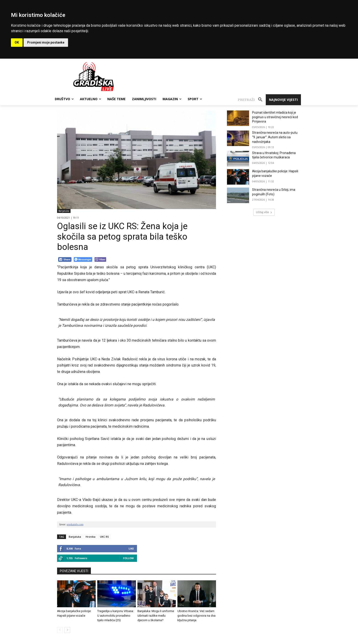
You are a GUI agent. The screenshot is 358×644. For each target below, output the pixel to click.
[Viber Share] (100, 259)
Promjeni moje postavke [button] (46, 42)
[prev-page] (60, 630)
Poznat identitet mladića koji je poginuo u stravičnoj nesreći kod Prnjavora (275, 117)
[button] (252, 100)
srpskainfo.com (75, 524)
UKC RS (104, 537)
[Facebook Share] (65, 259)
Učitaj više (264, 212)
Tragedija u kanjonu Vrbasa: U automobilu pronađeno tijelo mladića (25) (116, 616)
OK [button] (17, 42)
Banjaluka (64, 211)
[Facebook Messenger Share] (83, 259)
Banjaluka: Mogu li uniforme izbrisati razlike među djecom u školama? (156, 616)
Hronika (91, 537)
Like (131, 548)
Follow (128, 558)
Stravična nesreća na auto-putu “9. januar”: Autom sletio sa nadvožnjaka (275, 137)
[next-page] (67, 630)
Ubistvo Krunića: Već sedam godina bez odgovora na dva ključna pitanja (196, 616)
